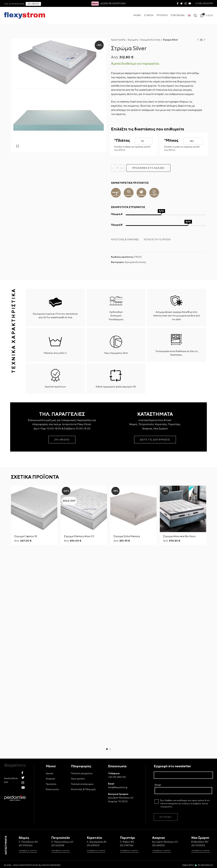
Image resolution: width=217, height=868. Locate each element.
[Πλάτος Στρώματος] (144, 141)
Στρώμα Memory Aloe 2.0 (79, 536)
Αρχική (50, 795)
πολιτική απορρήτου (169, 825)
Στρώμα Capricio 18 (26, 536)
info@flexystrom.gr (118, 809)
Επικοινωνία (52, 811)
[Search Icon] (195, 15)
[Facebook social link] (178, 3)
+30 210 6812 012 (117, 799)
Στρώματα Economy (150, 40)
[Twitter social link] (181, 3)
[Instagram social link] (186, 3)
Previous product (198, 40)
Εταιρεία (50, 800)
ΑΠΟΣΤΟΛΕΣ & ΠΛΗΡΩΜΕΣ (125, 240)
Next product (205, 40)
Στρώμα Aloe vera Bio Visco (179, 536)
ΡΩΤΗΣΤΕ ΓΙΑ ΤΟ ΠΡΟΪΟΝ (157, 240)
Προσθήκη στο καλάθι (148, 168)
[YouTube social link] (190, 3)
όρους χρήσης (198, 822)
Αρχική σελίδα (118, 40)
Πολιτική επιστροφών (82, 806)
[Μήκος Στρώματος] (193, 141)
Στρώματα (133, 40)
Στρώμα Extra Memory (127, 536)
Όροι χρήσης (78, 800)
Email (183, 809)
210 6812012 (33, 4)
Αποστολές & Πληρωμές (83, 811)
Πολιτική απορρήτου (82, 795)
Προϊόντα (51, 806)
